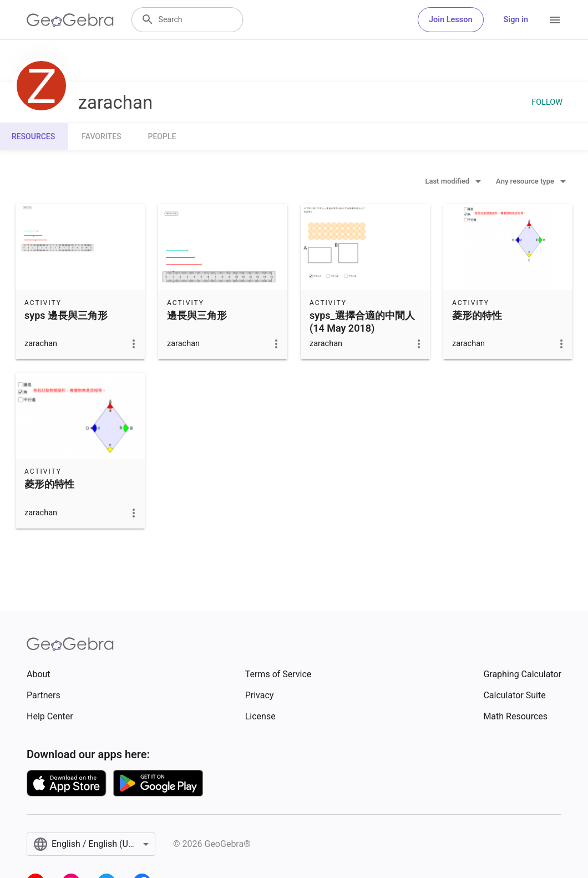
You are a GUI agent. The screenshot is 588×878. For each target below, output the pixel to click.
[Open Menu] (555, 20)
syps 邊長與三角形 (66, 315)
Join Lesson (451, 20)
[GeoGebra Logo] (70, 20)
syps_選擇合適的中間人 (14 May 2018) (362, 322)
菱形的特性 (477, 315)
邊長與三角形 (197, 315)
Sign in (516, 20)
